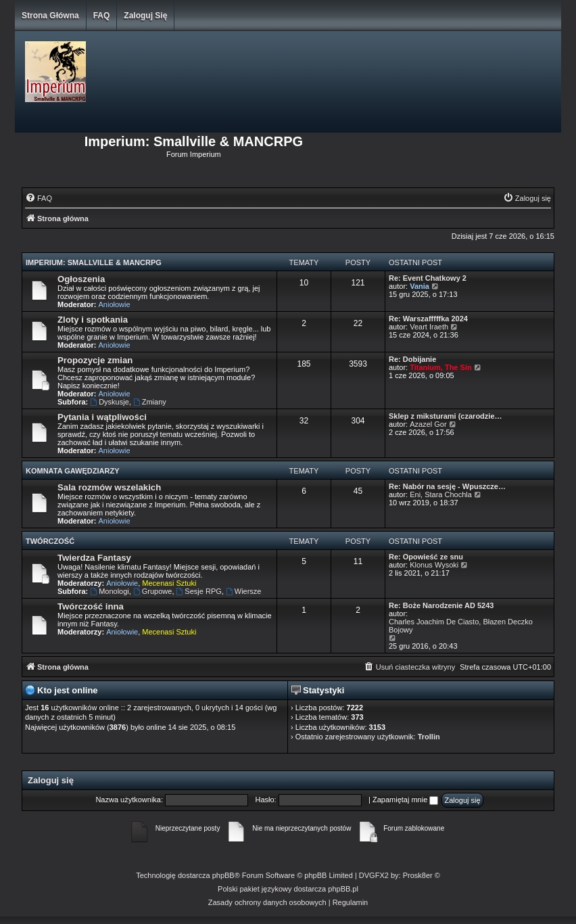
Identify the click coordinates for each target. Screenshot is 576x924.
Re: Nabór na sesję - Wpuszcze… (447, 486)
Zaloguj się (145, 16)
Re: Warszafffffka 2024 (428, 319)
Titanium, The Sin (440, 367)
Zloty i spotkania (93, 320)
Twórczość (50, 541)
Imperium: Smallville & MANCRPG (94, 262)
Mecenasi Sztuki (169, 583)
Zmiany (150, 402)
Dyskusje (109, 402)
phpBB (223, 875)
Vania (419, 286)
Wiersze (244, 591)
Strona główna (50, 16)
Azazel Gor (428, 424)
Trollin (429, 737)
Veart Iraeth (429, 327)
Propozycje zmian (95, 360)
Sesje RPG (199, 591)
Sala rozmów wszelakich (109, 487)
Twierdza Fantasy (94, 558)
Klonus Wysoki (434, 565)
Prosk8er (418, 875)
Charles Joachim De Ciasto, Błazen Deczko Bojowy (461, 626)
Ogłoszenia (81, 279)
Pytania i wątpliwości (102, 417)
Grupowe (152, 591)
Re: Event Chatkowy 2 (428, 278)
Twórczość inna (91, 606)
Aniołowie (115, 304)
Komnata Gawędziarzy (73, 471)
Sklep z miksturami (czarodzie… (446, 416)
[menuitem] (39, 198)
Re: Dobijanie (412, 359)
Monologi (109, 591)
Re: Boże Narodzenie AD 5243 (441, 605)
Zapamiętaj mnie (405, 800)
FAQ (102, 16)
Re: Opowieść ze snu (426, 557)
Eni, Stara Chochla (441, 494)
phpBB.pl (343, 889)
